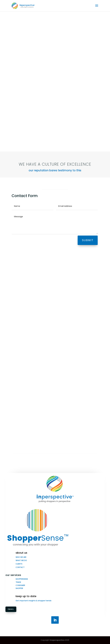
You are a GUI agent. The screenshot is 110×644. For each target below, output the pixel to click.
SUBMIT (88, 240)
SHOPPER (19, 588)
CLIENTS (19, 564)
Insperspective (57, 640)
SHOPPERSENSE (22, 579)
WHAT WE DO (21, 560)
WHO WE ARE (21, 557)
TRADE (18, 582)
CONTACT (20, 567)
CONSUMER (20, 585)
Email (11, 609)
